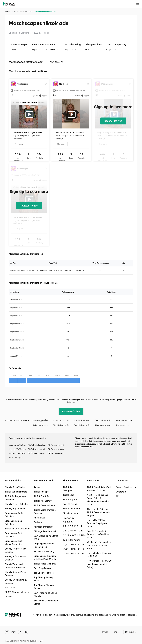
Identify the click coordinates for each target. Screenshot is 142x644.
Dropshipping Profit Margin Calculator (14, 543)
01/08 (73, 553)
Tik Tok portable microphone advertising (57, 445)
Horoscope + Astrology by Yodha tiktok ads (106, 425)
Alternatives (40, 518)
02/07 (65, 545)
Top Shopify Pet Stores (45, 573)
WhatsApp (121, 492)
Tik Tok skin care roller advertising (38, 449)
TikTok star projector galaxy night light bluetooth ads (38, 453)
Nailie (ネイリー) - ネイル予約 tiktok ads (43, 425)
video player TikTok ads (19, 445)
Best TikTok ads (70, 504)
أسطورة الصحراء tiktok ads (43, 420)
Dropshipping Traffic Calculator (14, 515)
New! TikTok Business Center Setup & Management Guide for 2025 (98, 500)
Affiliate (8, 597)
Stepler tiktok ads (82, 420)
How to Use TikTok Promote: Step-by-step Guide (97, 523)
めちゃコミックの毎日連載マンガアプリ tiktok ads (64, 420)
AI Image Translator (43, 527)
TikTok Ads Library (43, 501)
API (118, 496)
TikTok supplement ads (57, 453)
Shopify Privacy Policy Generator (15, 550)
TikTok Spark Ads (42, 496)
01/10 (80, 549)
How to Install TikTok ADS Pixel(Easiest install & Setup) (99, 564)
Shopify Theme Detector (16, 504)
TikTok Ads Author (72, 509)
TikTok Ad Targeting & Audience (15, 498)
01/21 (65, 549)
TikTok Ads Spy (41, 492)
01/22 (80, 545)
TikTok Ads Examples (68, 489)
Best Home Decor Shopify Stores (46, 602)
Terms (115, 632)
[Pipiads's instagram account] (26, 632)
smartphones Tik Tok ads (19, 453)
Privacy (104, 632)
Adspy (37, 487)
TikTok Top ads (70, 500)
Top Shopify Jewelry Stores (43, 579)
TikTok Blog (68, 495)
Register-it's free (113, 121)
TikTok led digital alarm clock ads (19, 458)
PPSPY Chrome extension (17, 592)
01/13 (73, 549)
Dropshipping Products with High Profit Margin (45, 558)
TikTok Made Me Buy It (45, 564)
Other (81, 535)
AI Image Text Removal (45, 531)
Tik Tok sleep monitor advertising (57, 449)
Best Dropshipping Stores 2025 (46, 538)
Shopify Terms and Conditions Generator (15, 566)
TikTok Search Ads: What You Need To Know (99, 489)
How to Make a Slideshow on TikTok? (99, 555)
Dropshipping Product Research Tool (44, 545)
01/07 (80, 553)
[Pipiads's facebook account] (7, 632)
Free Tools (10, 588)
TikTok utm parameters (16, 492)
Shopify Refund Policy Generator (15, 558)
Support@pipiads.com (127, 487)
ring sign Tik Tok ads (17, 449)
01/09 (65, 553)
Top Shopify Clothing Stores (44, 587)
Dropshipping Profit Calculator (14, 535)
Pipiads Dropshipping (44, 551)
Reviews (38, 522)
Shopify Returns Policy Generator (16, 574)
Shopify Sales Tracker (15, 487)
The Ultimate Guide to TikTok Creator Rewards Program (98, 512)
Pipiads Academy (71, 513)
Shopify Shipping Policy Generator (16, 581)
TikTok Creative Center (45, 505)
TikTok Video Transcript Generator (45, 512)
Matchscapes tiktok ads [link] (45, 12)
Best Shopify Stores (43, 568)
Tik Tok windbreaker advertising (38, 445)
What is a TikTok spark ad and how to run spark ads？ (99, 545)
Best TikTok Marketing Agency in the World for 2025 (98, 534)
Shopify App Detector (15, 509)
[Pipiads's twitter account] (13, 632)
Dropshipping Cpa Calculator (13, 523)
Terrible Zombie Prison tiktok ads (106, 420)
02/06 (73, 545)
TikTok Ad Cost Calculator (17, 529)
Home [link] (8, 12)
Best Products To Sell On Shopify (46, 595)
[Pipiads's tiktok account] (20, 632)
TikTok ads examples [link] (23, 12)
